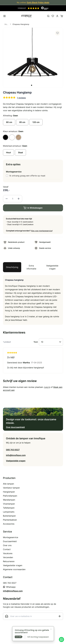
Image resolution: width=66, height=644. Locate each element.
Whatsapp (9, 587)
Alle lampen (8, 484)
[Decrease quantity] (7, 199)
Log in (47, 387)
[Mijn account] (57, 16)
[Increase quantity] (19, 199)
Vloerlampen (9, 504)
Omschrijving (12, 267)
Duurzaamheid (10, 541)
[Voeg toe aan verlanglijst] (58, 33)
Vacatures (8, 553)
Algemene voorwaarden (14, 569)
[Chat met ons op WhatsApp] (61, 639)
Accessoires (9, 524)
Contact (7, 549)
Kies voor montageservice (42, 231)
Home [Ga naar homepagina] (6, 24)
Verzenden (8, 557)
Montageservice (11, 537)
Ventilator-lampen (11, 488)
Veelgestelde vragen (52, 267)
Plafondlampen (10, 496)
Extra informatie (31, 267)
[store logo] (27, 16)
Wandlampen (9, 500)
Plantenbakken (10, 520)
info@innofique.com (16, 455)
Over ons (7, 545)
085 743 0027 (13, 450)
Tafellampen (9, 508)
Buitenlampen (9, 516)
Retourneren (9, 561)
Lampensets (9, 512)
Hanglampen (9, 492)
